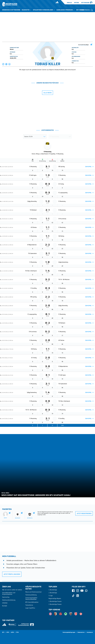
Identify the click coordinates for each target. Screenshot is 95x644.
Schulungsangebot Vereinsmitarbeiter (31, 598)
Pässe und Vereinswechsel (33, 592)
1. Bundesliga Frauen (55, 601)
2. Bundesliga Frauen (55, 604)
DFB (8, 632)
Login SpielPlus (30, 608)
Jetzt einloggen (85, 3)
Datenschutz (81, 632)
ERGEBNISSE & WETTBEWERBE (11, 10)
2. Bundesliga (53, 593)
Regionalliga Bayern (55, 598)
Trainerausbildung (31, 595)
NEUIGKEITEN (27, 10)
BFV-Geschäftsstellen (32, 602)
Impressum (90, 632)
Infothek (77, 3)
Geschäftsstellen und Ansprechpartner (9, 593)
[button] (3, 64)
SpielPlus (69, 3)
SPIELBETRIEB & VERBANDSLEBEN (44, 10)
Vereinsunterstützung (9, 600)
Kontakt (5, 606)
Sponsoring (6, 597)
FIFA (17, 632)
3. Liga (51, 595)
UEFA (12, 632)
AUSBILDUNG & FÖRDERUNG (66, 10)
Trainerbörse (29, 605)
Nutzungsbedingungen (69, 632)
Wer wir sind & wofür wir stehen (12, 590)
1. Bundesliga (53, 590)
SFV (3, 632)
